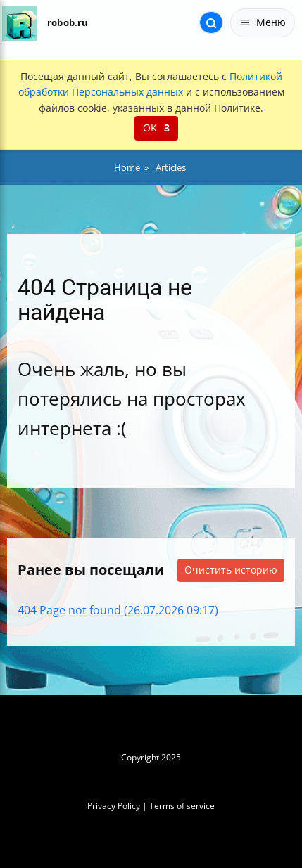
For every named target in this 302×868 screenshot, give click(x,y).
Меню (263, 22)
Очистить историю (231, 570)
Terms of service (182, 806)
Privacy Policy (114, 806)
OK (156, 128)
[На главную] (19, 23)
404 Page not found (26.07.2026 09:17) (118, 610)
